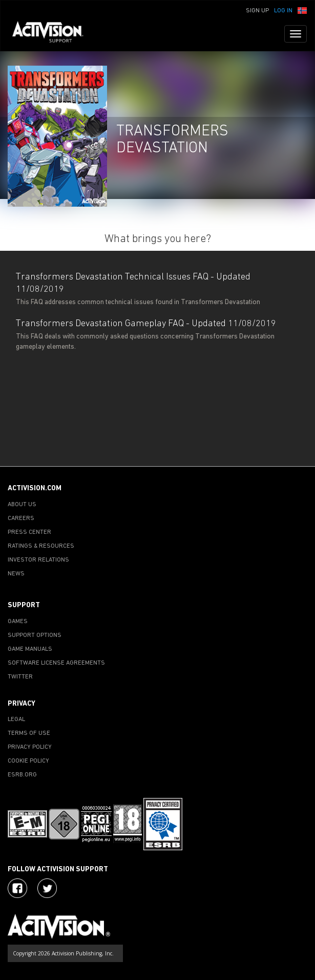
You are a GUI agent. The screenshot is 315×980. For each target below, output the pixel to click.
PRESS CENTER (29, 532)
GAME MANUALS (30, 649)
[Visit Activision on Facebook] (17, 888)
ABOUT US (22, 505)
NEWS (16, 574)
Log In (283, 11)
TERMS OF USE (29, 733)
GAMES (18, 622)
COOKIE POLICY (28, 761)
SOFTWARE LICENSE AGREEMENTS (56, 663)
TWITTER (20, 677)
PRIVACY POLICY (30, 747)
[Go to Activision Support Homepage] (53, 34)
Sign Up (257, 11)
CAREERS (21, 518)
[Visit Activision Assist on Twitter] (47, 888)
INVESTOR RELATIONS (38, 560)
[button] (302, 10)
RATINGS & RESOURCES (41, 546)
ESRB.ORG (22, 775)
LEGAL (16, 719)
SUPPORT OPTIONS (35, 635)
